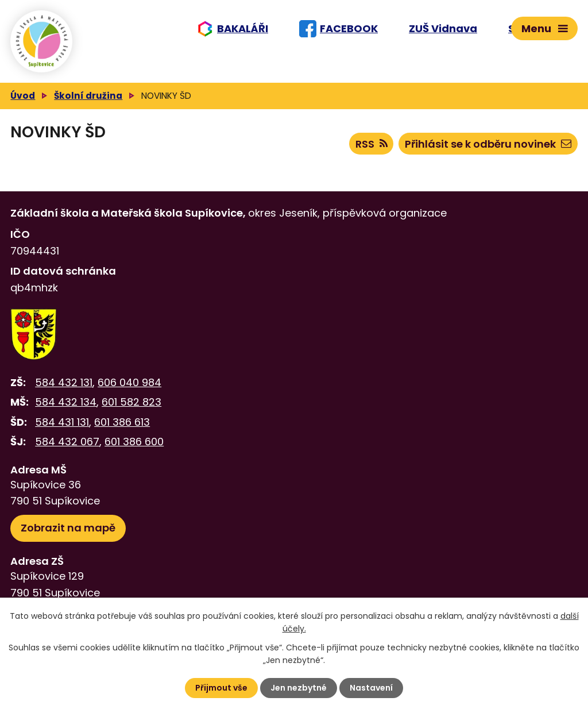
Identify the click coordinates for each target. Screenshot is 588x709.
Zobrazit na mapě (68, 528)
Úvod (23, 96)
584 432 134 (66, 402)
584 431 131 (62, 422)
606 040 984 (129, 382)
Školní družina (88, 96)
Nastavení (371, 688)
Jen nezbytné (299, 688)
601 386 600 (134, 442)
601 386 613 (122, 422)
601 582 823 (131, 402)
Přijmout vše (221, 688)
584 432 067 (67, 442)
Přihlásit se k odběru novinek (488, 144)
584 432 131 (64, 382)
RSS (372, 144)
